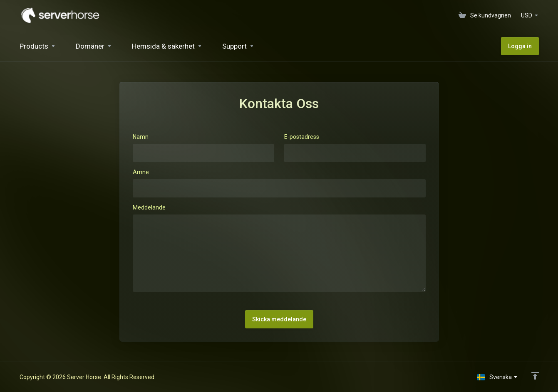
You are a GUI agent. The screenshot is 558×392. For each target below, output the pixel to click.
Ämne (141, 172)
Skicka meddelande (279, 319)
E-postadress (302, 137)
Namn (141, 137)
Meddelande (149, 207)
